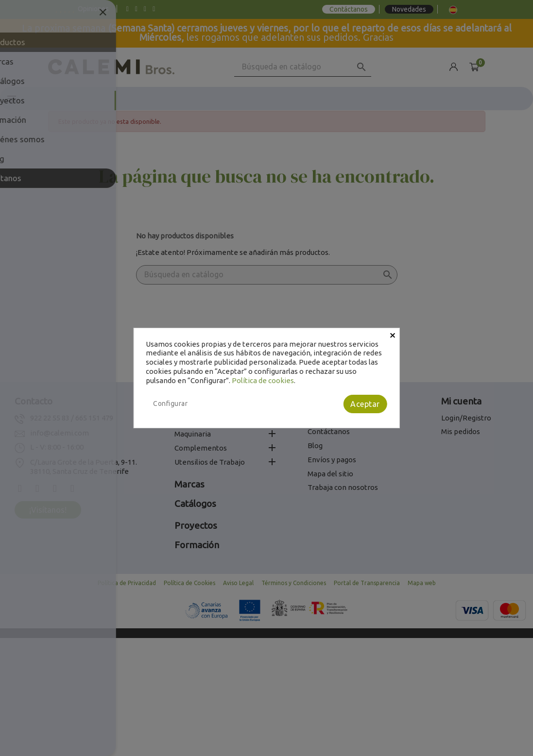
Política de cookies (263, 380)
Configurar (170, 403)
